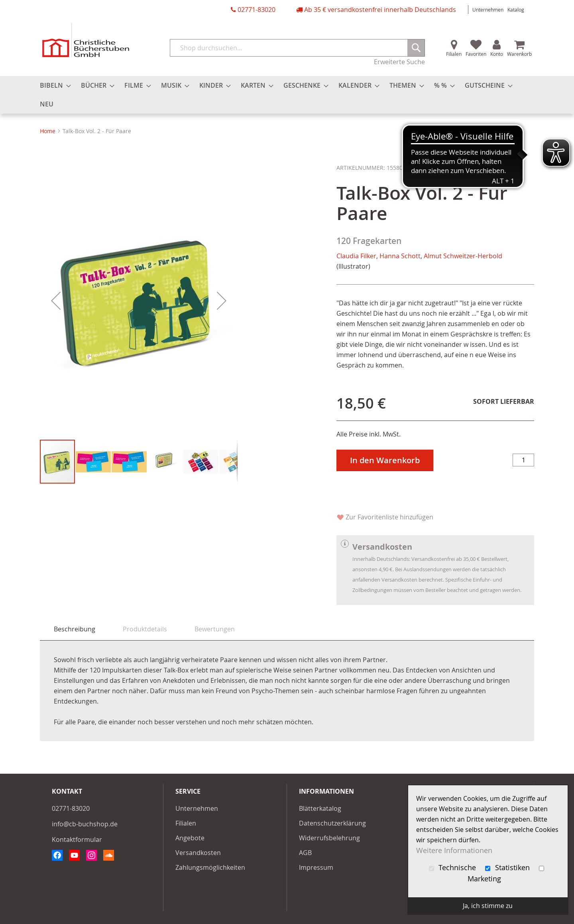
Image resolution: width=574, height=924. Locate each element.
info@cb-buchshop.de (85, 824)
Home (48, 131)
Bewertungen (215, 629)
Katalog (516, 10)
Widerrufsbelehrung (329, 838)
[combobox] (297, 48)
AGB (305, 853)
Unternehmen (488, 10)
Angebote (190, 838)
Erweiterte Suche (399, 62)
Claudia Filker (356, 256)
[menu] (287, 95)
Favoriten (476, 54)
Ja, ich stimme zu (488, 906)
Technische (454, 868)
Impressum (316, 867)
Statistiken (508, 868)
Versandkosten (198, 853)
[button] (56, 301)
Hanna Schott (400, 256)
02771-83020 (257, 10)
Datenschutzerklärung (332, 823)
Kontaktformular (77, 839)
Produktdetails (145, 629)
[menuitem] (53, 86)
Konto (497, 54)
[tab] (75, 629)
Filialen (454, 54)
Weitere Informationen (454, 850)
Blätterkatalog (320, 808)
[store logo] (86, 40)
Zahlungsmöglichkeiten (210, 867)
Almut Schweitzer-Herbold (463, 256)
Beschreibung (75, 629)
